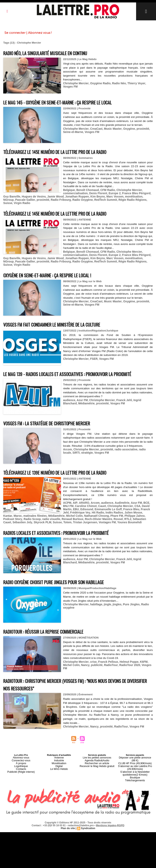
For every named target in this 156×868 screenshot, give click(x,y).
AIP (74, 494)
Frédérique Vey (72, 504)
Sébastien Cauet (109, 510)
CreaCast (94, 129)
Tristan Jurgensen (41, 513)
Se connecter (15, 33)
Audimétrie (118, 494)
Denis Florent (96, 193)
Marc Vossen (103, 196)
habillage (94, 595)
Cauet (94, 498)
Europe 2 (112, 193)
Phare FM (92, 507)
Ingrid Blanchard (140, 392)
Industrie (59, 750)
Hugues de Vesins (26, 196)
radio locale (142, 441)
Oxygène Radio (98, 83)
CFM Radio (105, 190)
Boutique (135, 763)
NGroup (135, 196)
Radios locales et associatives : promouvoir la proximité (65, 523)
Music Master (110, 129)
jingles (114, 595)
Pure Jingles (127, 595)
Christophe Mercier (75, 83)
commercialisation (75, 193)
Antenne (59, 748)
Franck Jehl (120, 392)
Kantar (136, 504)
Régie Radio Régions (103, 199)
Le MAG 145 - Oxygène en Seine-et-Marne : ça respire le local (68, 102)
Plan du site (68, 813)
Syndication (88, 813)
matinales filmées (14, 507)
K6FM (139, 652)
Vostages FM (62, 513)
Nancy (75, 655)
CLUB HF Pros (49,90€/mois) (135, 750)
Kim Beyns (86, 196)
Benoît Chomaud (86, 190)
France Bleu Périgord (132, 193)
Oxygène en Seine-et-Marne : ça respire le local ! (55, 267)
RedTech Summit (78, 199)
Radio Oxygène (56, 199)
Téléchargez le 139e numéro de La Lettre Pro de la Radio (64, 464)
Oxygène (125, 129)
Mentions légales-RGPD (110, 810)
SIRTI (66, 444)
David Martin (139, 498)
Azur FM (81, 392)
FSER (92, 351)
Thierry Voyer (132, 83)
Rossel (85, 510)
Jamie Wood (47, 196)
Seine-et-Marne (72, 132)
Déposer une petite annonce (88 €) (135, 748)
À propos (21, 753)
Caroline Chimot (78, 498)
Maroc (146, 504)
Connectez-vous (21, 750)
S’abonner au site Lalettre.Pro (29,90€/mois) (135, 754)
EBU (66, 501)
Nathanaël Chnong (72, 507)
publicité (86, 655)
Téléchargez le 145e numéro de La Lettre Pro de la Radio (64, 152)
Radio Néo (116, 83)
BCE (141, 494)
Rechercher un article (97, 753)
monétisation (121, 196)
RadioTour (99, 655)
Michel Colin (51, 507)
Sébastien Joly (130, 510)
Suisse (122, 199)
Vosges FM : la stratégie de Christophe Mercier (54, 415)
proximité (138, 129)
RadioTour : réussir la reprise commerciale (50, 622)
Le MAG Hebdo (59, 758)
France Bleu (118, 501)
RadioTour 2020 (117, 655)
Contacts (21, 758)
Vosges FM (90, 132)
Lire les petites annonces (97, 748)
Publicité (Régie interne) (21, 760)
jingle (105, 595)
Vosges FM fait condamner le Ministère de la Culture (61, 316)
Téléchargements (135, 765)
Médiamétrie (71, 395)
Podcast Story (128, 507)
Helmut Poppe (125, 652)
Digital (59, 755)
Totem (24, 513)
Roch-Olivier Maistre (66, 510)
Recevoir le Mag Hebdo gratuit (97, 755)
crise (91, 652)
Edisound (76, 501)
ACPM (67, 494)
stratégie (77, 444)
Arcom (67, 441)
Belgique (69, 190)
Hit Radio (89, 504)
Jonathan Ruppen (67, 196)
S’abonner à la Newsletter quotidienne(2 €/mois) (135, 759)
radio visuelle (21, 510)
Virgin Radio (136, 199)
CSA (127, 498)
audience (69, 392)
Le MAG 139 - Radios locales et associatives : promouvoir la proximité (78, 366)
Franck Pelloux (105, 652)
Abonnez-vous (21, 748)
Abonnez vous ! (40, 33)
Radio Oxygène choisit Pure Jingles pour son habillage (62, 572)
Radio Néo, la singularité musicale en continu (53, 53)
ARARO (82, 494)
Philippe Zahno (108, 507)
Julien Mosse (122, 504)
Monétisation (59, 753)
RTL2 (94, 510)
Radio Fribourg (36, 199)
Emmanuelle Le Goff (96, 501)
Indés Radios (105, 504)
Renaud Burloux (41, 510)
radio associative (122, 441)
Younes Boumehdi (83, 513)
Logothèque (21, 755)
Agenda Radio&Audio (97, 750)
